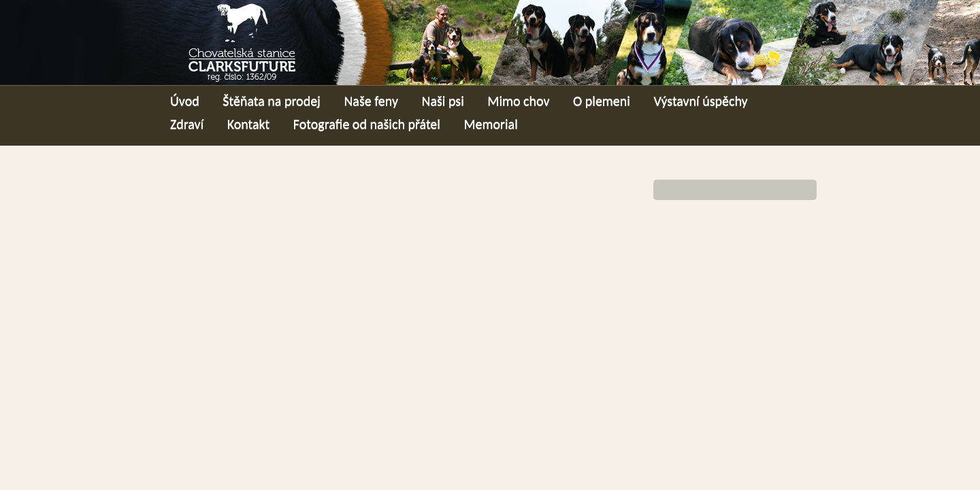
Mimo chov (518, 101)
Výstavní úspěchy (700, 101)
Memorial (490, 124)
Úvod (185, 101)
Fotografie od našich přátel (367, 124)
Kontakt (249, 124)
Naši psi (443, 101)
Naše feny (371, 101)
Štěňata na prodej (272, 101)
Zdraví (187, 124)
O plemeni (602, 101)
